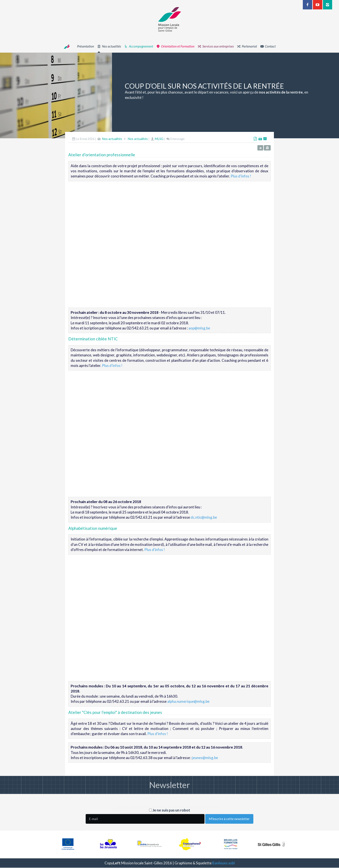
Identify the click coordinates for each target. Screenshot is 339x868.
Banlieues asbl (223, 863)
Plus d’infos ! (241, 176)
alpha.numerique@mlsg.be (188, 701)
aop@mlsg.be (199, 328)
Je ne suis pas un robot (170, 810)
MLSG (159, 139)
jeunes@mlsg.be (205, 758)
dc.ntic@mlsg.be (204, 517)
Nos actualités (112, 139)
